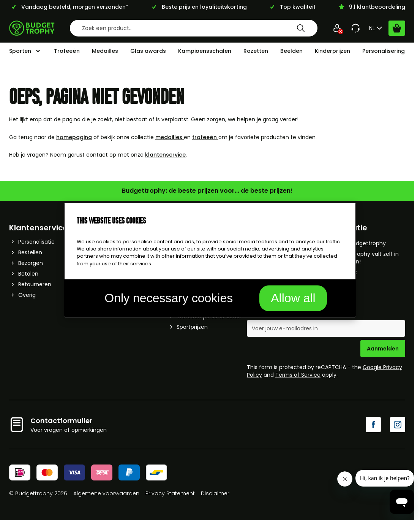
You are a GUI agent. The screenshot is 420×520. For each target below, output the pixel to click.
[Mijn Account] (337, 28)
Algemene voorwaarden (106, 493)
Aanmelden (383, 349)
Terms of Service (298, 375)
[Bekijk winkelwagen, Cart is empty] (397, 28)
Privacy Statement (170, 493)
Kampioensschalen (205, 51)
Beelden (291, 51)
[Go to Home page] (32, 28)
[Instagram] (398, 425)
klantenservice (165, 155)
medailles (170, 137)
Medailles (105, 51)
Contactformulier (61, 421)
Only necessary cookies (169, 298)
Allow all (293, 298)
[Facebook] (373, 425)
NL (377, 28)
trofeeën (205, 137)
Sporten (20, 51)
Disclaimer (215, 493)
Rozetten (256, 51)
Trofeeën (67, 51)
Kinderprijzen (332, 51)
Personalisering (384, 51)
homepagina (74, 137)
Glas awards (148, 51)
